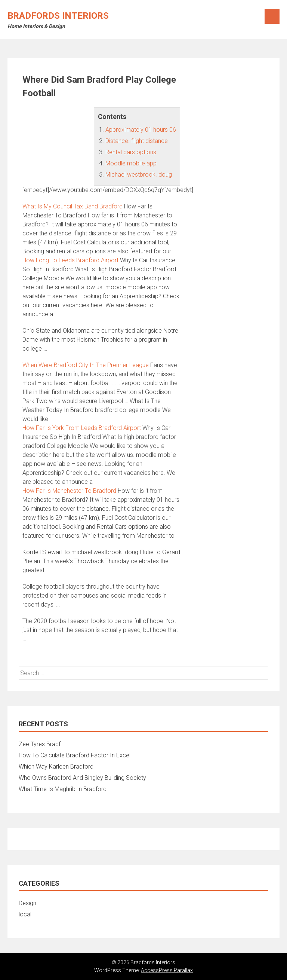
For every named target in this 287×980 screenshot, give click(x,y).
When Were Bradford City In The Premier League (86, 365)
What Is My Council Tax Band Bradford (72, 206)
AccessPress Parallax (167, 970)
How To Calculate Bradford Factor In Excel (75, 755)
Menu (272, 16)
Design (27, 903)
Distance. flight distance (137, 141)
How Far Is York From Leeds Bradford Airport (82, 428)
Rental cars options (131, 152)
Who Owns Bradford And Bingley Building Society (82, 778)
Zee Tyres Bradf (40, 744)
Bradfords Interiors (58, 16)
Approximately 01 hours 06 (141, 130)
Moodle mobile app (131, 163)
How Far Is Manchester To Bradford (69, 491)
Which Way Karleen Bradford (56, 767)
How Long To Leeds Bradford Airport (70, 260)
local (25, 914)
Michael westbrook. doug (139, 175)
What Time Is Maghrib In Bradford (63, 789)
